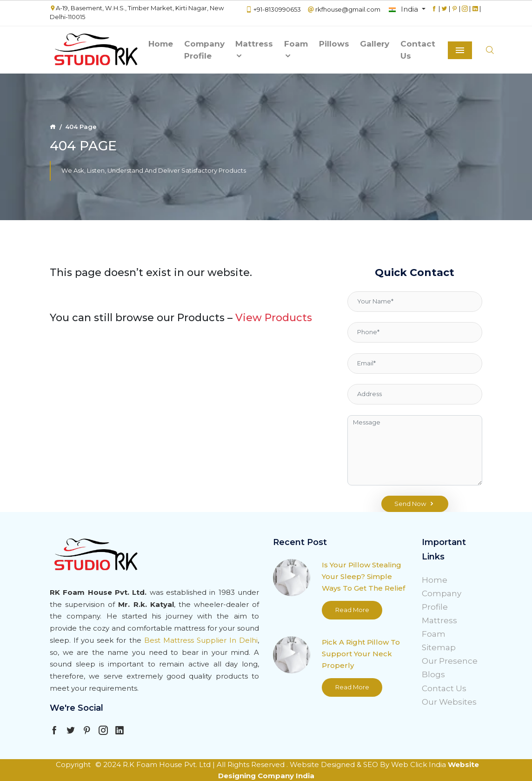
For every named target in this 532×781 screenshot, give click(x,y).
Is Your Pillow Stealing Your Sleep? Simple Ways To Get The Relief (363, 576)
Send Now (415, 504)
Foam (296, 50)
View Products (274, 318)
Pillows (334, 44)
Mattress (254, 50)
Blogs (433, 674)
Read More (352, 610)
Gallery (375, 44)
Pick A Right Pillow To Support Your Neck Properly (361, 654)
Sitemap (439, 647)
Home (161, 44)
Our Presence (450, 661)
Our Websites (449, 702)
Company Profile (204, 50)
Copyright (73, 764)
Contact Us (418, 50)
